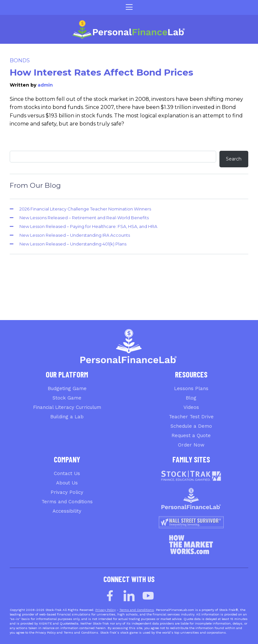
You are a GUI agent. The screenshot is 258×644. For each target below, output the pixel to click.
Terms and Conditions (67, 502)
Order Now (191, 445)
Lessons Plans (191, 388)
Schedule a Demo (191, 426)
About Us (67, 483)
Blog (191, 398)
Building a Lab (67, 417)
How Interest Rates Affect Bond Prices (101, 72)
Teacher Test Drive (191, 417)
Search (234, 159)
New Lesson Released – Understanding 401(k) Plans (73, 244)
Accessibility (67, 511)
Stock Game (67, 398)
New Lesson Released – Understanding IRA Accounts (75, 235)
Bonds (20, 60)
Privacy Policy (67, 492)
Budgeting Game (67, 388)
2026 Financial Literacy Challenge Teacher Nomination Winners (85, 209)
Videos (191, 407)
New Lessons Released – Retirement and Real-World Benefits (84, 218)
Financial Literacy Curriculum (67, 407)
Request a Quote (191, 435)
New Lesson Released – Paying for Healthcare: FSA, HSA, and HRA (88, 226)
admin (45, 85)
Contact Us (67, 473)
